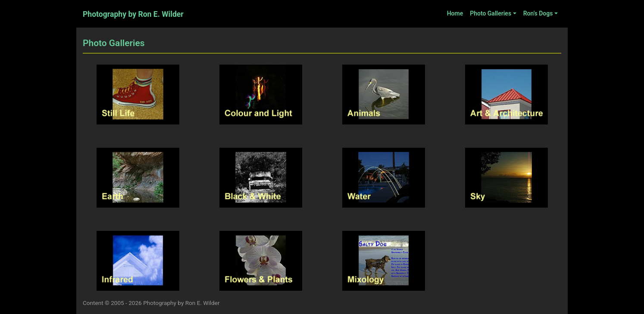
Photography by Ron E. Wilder (133, 14)
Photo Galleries (491, 13)
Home (455, 13)
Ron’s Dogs (538, 13)
